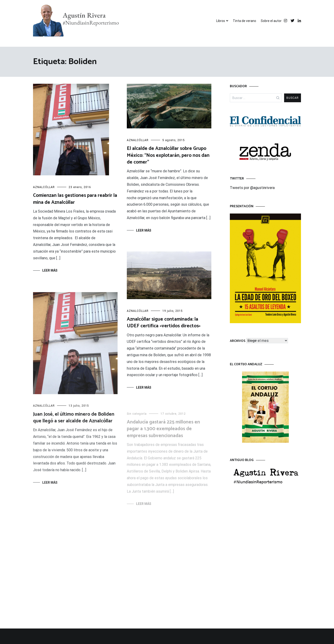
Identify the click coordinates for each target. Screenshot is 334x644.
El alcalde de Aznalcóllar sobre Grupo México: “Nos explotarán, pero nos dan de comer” (168, 155)
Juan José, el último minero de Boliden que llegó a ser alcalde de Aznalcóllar (74, 419)
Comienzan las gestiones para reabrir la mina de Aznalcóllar (75, 199)
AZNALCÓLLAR (44, 187)
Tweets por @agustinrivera (252, 188)
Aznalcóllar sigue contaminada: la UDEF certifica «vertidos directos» (164, 323)
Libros (221, 21)
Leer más (50, 270)
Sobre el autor (271, 21)
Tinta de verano (244, 21)
